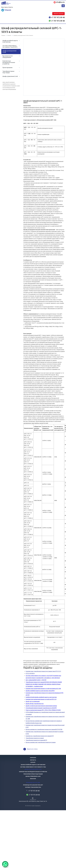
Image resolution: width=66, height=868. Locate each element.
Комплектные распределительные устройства (9, 62)
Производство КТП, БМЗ (33, 783)
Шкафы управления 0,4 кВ (10, 76)
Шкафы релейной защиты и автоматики (10, 41)
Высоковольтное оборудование (8, 57)
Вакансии (33, 779)
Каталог (33, 763)
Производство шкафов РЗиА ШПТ (33, 785)
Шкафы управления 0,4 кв (33, 777)
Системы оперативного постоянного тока (33, 767)
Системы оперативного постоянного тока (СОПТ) (10, 46)
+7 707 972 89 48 (58, 17)
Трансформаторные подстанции (8, 72)
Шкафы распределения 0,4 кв (33, 770)
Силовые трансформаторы (33, 788)
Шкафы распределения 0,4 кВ (9, 51)
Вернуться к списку (30, 749)
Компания (33, 758)
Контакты (33, 760)
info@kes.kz (33, 800)
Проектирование (7, 68)
